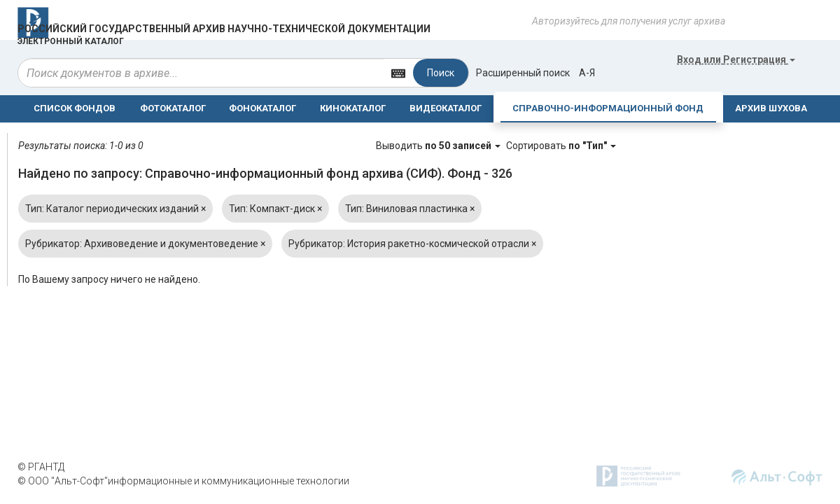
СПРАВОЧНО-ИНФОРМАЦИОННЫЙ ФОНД (608, 108)
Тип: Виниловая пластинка (410, 209)
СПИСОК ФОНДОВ (75, 108)
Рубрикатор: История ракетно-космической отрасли (412, 244)
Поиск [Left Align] (441, 73)
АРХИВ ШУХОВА (771, 108)
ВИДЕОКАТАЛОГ (446, 108)
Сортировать (561, 146)
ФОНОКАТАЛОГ (262, 108)
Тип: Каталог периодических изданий (115, 209)
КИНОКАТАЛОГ (353, 108)
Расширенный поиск (523, 73)
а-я (587, 73)
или (736, 59)
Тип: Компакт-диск (275, 209)
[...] (201, 73)
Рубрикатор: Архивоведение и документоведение (145, 244)
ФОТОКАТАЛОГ (173, 108)
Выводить (439, 146)
